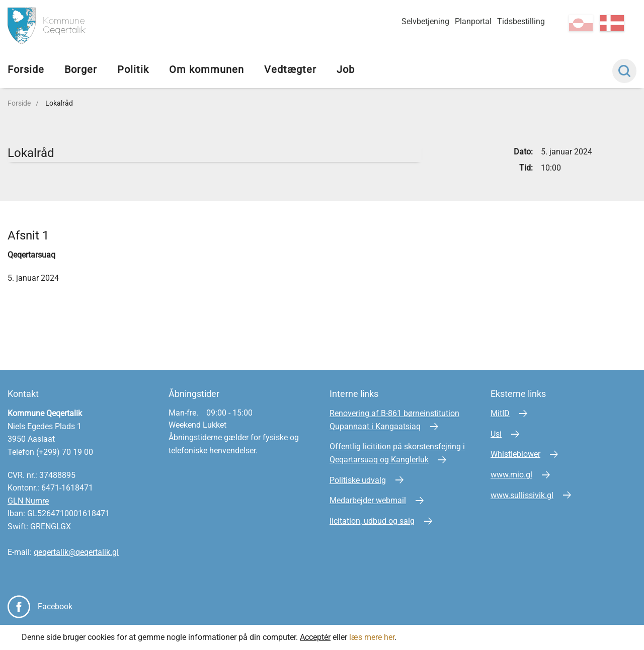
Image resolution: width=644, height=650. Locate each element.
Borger (81, 69)
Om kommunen (207, 69)
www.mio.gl (511, 475)
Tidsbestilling (521, 21)
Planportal (473, 21)
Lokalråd (59, 103)
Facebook (55, 606)
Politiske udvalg (358, 480)
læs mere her (372, 637)
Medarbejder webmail (368, 500)
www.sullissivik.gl (522, 495)
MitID (500, 413)
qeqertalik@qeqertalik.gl (76, 552)
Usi (496, 434)
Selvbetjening (425, 21)
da (612, 23)
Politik (133, 69)
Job (346, 69)
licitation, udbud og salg (372, 521)
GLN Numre (28, 501)
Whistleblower (515, 454)
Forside (26, 69)
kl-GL (581, 23)
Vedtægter (290, 69)
